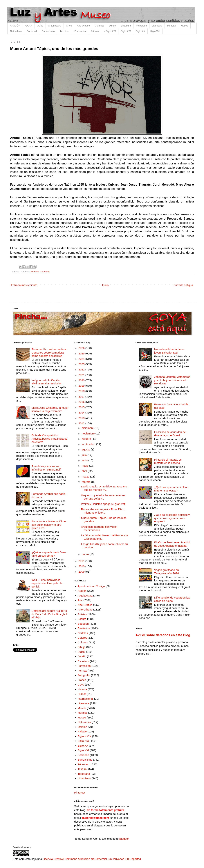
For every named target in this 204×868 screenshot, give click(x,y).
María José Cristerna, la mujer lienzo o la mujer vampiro (50, 409)
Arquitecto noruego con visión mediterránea (99, 528)
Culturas (99, 26)
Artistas (95, 31)
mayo (85, 466)
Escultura (126, 26)
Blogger (124, 839)
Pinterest (80, 792)
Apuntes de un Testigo (91, 586)
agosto (86, 449)
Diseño (82, 656)
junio (85, 460)
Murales (83, 713)
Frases (82, 680)
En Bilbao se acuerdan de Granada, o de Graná (170, 434)
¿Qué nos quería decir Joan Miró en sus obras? (49, 554)
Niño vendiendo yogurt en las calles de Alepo (172, 599)
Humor (82, 694)
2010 (82, 566)
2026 (82, 348)
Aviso (40, 26)
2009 (82, 572)
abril (85, 471)
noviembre (89, 433)
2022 (82, 369)
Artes (69, 26)
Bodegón (83, 624)
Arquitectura (55, 26)
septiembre (89, 444)
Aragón (82, 591)
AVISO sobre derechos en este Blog (163, 635)
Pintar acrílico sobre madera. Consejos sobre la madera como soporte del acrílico (49, 353)
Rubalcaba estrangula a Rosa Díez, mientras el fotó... (103, 511)
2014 (82, 412)
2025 (82, 353)
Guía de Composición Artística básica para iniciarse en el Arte (49, 439)
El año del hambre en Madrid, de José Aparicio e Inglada (172, 544)
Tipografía (84, 774)
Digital (82, 652)
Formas (82, 671)
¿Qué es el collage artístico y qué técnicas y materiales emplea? (172, 518)
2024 (82, 359)
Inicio (105, 285)
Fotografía (141, 26)
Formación (80, 31)
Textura (82, 769)
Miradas (171, 26)
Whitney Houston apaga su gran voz (103, 504)
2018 (82, 391)
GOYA (29, 26)
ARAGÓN (15, 26)
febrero (86, 482)
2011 (82, 561)
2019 (82, 386)
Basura (82, 619)
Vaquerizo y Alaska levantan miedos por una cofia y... (103, 497)
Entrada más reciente (24, 285)
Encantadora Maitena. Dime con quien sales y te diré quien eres (49, 525)
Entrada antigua (183, 285)
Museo (184, 26)
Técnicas (64, 31)
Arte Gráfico (85, 605)
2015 (82, 407)
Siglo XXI (155, 31)
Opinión (82, 727)
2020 (82, 380)
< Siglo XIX (110, 31)
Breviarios (84, 628)
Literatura (157, 26)
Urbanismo (84, 778)
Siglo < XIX (85, 736)
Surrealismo (48, 31)
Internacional (86, 699)
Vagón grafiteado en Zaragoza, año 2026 (167, 572)
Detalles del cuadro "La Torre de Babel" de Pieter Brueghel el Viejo (49, 614)
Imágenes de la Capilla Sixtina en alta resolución (47, 382)
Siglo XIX (126, 31)
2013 (82, 418)
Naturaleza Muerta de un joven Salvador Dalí (169, 351)
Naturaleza (16, 31)
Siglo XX (140, 31)
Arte (80, 600)
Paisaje (82, 731)
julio (85, 455)
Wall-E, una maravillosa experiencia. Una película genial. (47, 583)
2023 (82, 364)
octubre (87, 439)
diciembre (88, 428)
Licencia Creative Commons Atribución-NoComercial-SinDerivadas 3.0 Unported (92, 859)
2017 (82, 396)
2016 (82, 402)
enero (86, 554)
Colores (82, 638)
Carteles (83, 633)
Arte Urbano (83, 26)
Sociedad (32, 31)
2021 (82, 375)
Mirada (82, 708)
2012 (82, 423)
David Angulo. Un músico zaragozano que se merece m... (104, 488)
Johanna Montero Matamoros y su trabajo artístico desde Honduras (172, 380)
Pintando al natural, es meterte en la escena (168, 461)
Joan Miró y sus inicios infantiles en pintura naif (46, 468)
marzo (86, 476)
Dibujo (112, 26)
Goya (81, 685)
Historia (82, 689)
